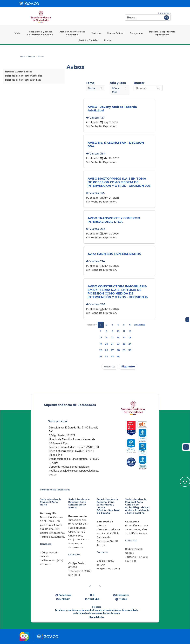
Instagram (123, 595)
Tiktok (123, 599)
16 (118, 337)
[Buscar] (144, 17)
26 (106, 350)
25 (101, 350)
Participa (96, 33)
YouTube (94, 599)
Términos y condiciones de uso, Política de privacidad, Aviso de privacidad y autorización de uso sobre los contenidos (97, 612)
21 (112, 344)
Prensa (108, 40)
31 (101, 357)
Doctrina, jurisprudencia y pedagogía (162, 33)
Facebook (65, 595)
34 (118, 357)
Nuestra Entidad (116, 33)
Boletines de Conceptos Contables (24, 76)
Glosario (97, 607)
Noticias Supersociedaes (19, 72)
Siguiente (140, 325)
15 (112, 337)
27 (112, 350)
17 (124, 337)
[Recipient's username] (145, 88)
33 (112, 357)
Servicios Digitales (88, 40)
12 (130, 331)
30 (130, 350)
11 (124, 331)
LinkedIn (65, 599)
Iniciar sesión (164, 13)
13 (101, 337)
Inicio (17, 33)
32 (106, 357)
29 (124, 350)
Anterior (92, 325)
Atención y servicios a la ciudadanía (72, 33)
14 (106, 337)
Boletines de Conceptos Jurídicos (23, 80)
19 (101, 344)
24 (130, 344)
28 (118, 350)
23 (124, 344)
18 (130, 337)
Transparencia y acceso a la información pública (40, 33)
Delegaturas (136, 33)
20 (106, 344)
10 (118, 331)
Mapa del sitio (97, 617)
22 (118, 344)
